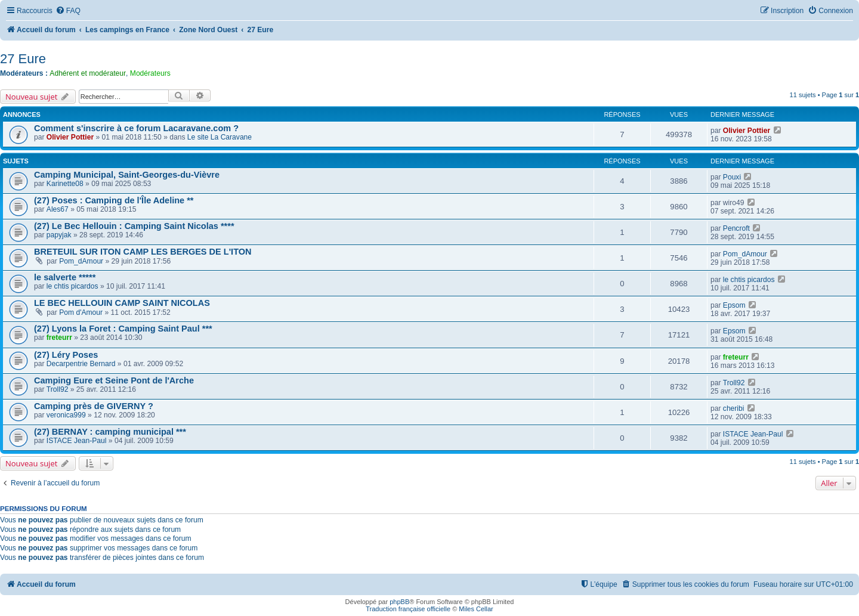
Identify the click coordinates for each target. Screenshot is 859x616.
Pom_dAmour (81, 261)
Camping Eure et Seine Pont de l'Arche (114, 380)
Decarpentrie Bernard (81, 364)
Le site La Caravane (220, 137)
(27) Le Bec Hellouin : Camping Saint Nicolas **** (134, 226)
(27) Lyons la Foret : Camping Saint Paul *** (123, 329)
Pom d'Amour (81, 312)
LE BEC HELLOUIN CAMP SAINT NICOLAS (122, 303)
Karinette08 (65, 184)
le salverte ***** (65, 277)
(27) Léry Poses (66, 355)
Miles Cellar (476, 609)
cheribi (734, 408)
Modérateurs (150, 73)
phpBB (399, 602)
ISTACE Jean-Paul (77, 441)
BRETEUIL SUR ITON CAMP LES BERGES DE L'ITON (143, 252)
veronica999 (66, 415)
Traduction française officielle (408, 609)
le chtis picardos (72, 286)
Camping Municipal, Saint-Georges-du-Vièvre (127, 175)
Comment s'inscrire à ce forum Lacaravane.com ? (136, 128)
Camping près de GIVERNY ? (94, 406)
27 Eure (23, 59)
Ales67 (58, 209)
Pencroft (736, 228)
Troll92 (58, 389)
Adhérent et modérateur (88, 73)
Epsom (734, 305)
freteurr (59, 338)
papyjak (59, 235)
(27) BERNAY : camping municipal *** (110, 432)
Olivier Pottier (70, 137)
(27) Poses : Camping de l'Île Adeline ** (114, 200)
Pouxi (732, 177)
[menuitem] (68, 11)
